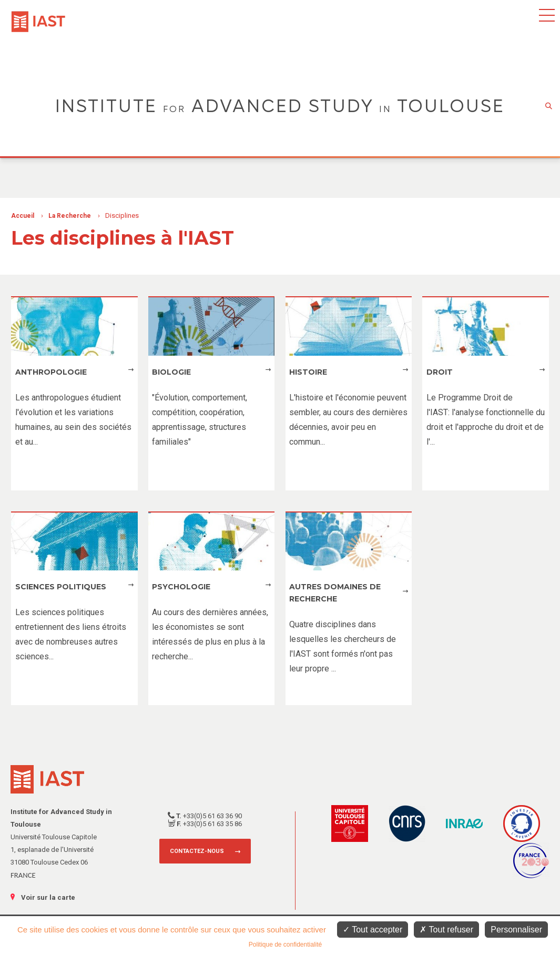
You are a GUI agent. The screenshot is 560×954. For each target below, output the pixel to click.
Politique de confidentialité (285, 945)
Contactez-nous (197, 851)
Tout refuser (446, 930)
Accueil (23, 216)
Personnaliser (516, 930)
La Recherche (70, 216)
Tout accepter (373, 930)
